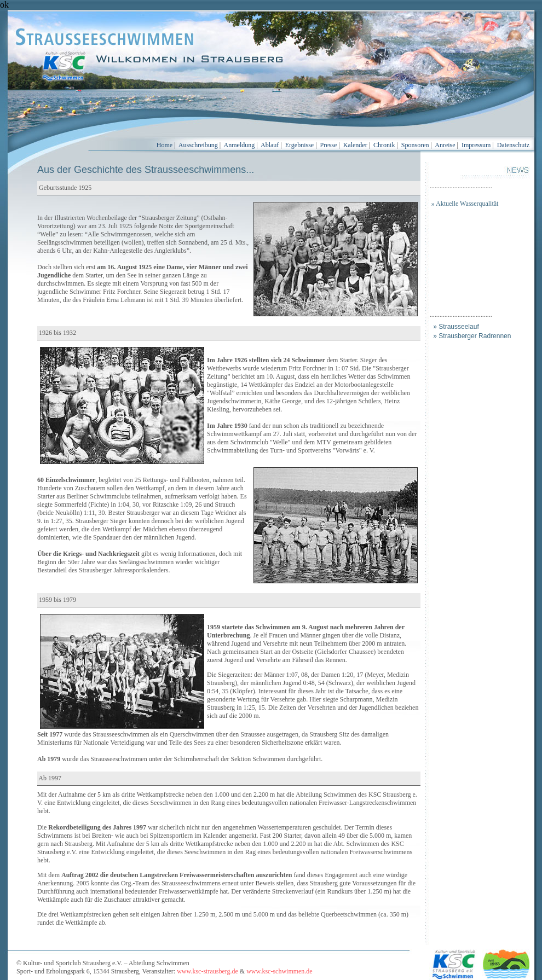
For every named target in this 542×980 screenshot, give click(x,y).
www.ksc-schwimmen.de (279, 971)
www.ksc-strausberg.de (207, 971)
